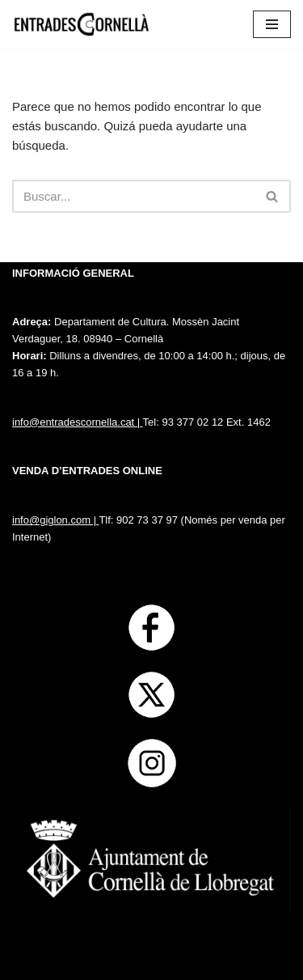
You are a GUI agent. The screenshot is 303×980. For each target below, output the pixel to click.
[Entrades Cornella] (81, 24)
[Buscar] (133, 196)
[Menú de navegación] (272, 24)
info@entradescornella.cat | (78, 422)
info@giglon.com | (55, 520)
